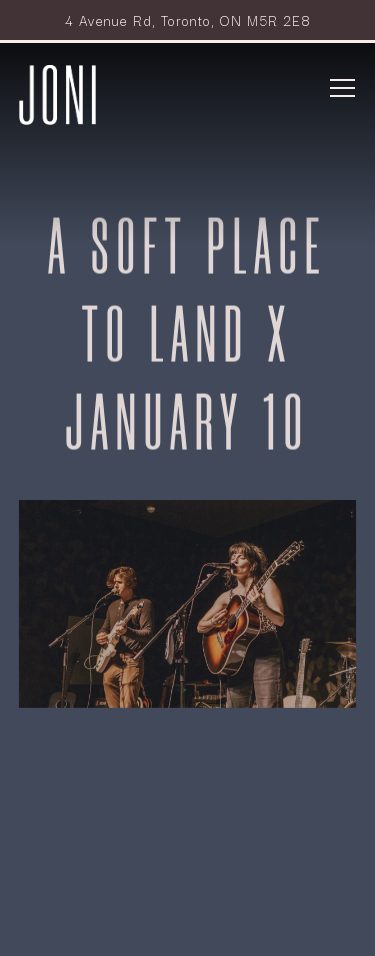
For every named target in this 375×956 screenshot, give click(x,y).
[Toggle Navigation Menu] (343, 88)
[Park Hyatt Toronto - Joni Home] (58, 92)
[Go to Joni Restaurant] (188, 20)
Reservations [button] (187, 862)
